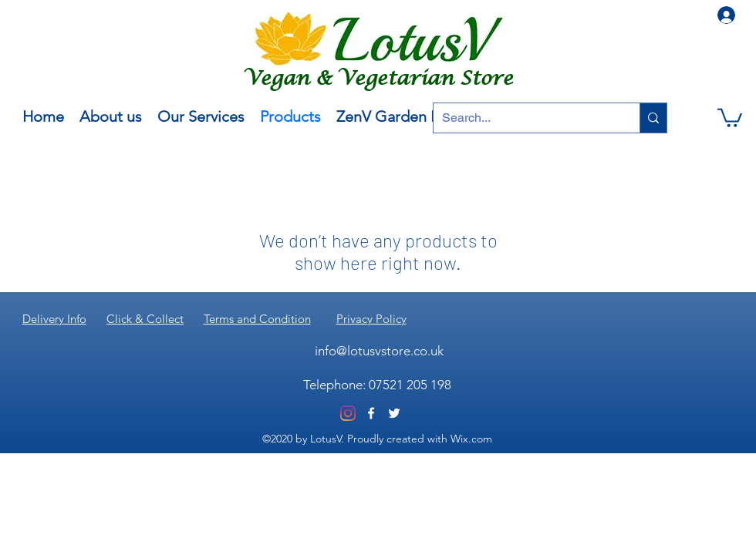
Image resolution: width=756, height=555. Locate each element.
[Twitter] (394, 413)
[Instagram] (348, 413)
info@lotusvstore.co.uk (379, 351)
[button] (730, 117)
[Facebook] (371, 413)
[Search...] (525, 118)
